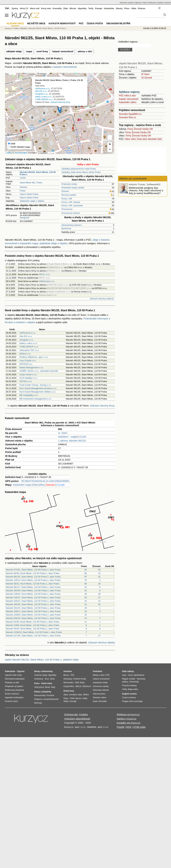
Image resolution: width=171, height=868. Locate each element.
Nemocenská (40, 695)
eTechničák (134, 682)
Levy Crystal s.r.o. (28, 360)
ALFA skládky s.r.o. (28, 378)
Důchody (38, 703)
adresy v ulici (85, 51)
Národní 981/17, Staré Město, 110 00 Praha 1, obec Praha (33, 587)
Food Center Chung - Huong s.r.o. (35, 385)
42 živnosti (147, 78)
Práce (127, 8)
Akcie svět (35, 8)
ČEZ (72, 675)
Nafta (85, 698)
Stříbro (86, 695)
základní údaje (14, 51)
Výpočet (21, 671)
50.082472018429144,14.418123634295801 (45, 481)
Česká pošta (95, 23)
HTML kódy (139, 727)
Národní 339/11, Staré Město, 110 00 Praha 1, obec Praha (33, 611)
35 (86, 598)
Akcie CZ (24, 8)
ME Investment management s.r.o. (36, 399)
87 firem (145, 74)
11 (86, 622)
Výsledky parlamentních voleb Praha (79, 169)
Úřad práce (39, 687)
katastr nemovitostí (63, 51)
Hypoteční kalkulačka (14, 698)
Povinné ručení (11, 701)
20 (99, 604)
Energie (99, 8)
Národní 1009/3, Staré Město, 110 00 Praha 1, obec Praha (33, 615)
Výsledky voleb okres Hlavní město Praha (81, 172)
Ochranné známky (101, 686)
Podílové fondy (79, 679)
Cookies (83, 714)
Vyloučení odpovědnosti (77, 719)
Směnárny (39, 679)
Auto (124, 675)
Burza (66, 675)
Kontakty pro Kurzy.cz (129, 723)
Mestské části (155, 139)
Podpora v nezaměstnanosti (46, 699)
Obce (128, 139)
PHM (72, 698)
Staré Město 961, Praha (31, 183)
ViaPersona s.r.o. (43, 88)
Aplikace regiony (129, 92)
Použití (121, 727)
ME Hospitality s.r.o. (29, 395)
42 (99, 577)
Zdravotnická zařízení (71, 225)
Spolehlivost (139, 675)
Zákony (119, 8)
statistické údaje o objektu (54, 243)
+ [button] (110, 145)
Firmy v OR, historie (71, 202)
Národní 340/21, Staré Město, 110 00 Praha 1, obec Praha (33, 601)
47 (99, 598)
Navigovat (24, 218)
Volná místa (47, 683)
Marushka (39, 485)
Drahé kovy (69, 691)
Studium (168, 3)
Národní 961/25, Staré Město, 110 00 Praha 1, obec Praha (33, 577)
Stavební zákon (100, 698)
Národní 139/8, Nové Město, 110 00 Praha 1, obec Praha (32, 625)
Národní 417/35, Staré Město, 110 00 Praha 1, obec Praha (33, 636)
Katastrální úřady (100, 683)
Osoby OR (147, 129)
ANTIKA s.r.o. (26, 381)
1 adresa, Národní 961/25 (72, 441)
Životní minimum (12, 694)
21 (86, 604)
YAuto (145, 3)
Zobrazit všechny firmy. (60, 102)
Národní (23, 187)
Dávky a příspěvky (43, 692)
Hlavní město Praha (29, 194)
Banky (37, 671)
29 (99, 584)
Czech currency (129, 698)
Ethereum (87, 686)
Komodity (57, 8)
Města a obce (99, 675)
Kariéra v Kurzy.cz (127, 719)
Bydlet (160, 3)
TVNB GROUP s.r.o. (44, 99)
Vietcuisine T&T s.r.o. (29, 350)
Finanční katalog (129, 686)
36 (99, 570)
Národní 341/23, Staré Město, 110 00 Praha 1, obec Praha (33, 608)
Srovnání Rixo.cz (128, 117)
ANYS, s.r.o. (44, 274)
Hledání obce (15, 23)
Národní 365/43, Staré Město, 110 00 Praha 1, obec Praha (33, 604)
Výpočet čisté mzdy (13, 675)
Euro (47, 679)
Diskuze (142, 8)
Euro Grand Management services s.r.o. (38, 388)
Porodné (50, 695)
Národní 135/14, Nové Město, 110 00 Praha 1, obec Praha (33, 580)
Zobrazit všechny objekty (102, 642)
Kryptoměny (69, 686)
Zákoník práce (99, 694)
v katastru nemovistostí (64, 67)
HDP (77, 683)
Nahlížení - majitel (68, 437)
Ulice (133, 139)
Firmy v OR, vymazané (72, 206)
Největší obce (36, 23)
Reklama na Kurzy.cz (128, 714)
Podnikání (97, 671)
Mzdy (82, 683)
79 (86, 580)
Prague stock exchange (132, 701)
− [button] (110, 150)
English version (129, 694)
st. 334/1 (63, 433)
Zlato (66, 8)
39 (86, 594)
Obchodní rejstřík (127, 3)
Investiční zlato (75, 695)
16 (86, 615)
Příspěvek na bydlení (14, 686)
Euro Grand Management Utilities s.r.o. (38, 392)
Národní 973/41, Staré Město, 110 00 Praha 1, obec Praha (33, 570)
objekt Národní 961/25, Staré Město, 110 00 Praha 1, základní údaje (42, 660)
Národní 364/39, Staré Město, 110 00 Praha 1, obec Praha (33, 591)
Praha (23, 191)
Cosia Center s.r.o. (28, 374)
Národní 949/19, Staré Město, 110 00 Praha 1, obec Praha (33, 618)
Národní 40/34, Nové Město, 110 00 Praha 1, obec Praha (32, 629)
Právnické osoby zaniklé (73, 188)
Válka (134, 8)
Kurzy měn (46, 8)
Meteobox (153, 3)
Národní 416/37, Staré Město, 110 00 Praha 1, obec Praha (33, 598)
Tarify (91, 8)
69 (86, 584)
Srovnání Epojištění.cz (130, 114)
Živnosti (65, 191)
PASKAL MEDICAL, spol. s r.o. (34, 357)
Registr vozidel (129, 679)
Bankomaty (47, 671)
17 (99, 636)
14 (99, 601)
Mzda (47, 687)
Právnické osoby (69, 184)
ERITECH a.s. (26, 364)
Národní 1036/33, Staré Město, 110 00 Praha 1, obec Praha (34, 632)
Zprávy (15, 8)
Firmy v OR (67, 199)
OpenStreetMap (21, 153)
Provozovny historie (71, 213)
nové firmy (42, 51)
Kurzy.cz (8, 28)
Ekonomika (68, 683)
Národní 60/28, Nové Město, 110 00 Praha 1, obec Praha (32, 573)
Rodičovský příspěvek (14, 690)
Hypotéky (82, 8)
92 (86, 570)
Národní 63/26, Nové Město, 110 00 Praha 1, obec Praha (32, 622)
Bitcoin (73, 8)
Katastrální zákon (128, 102)
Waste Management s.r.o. (31, 367)
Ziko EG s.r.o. (41, 91)
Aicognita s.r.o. (42, 94)
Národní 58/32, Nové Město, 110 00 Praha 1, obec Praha (32, 584)
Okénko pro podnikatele (133, 178)
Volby (124, 689)
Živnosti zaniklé (69, 195)
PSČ (81, 23)
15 (99, 573)
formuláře (103, 701)
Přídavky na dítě (12, 683)
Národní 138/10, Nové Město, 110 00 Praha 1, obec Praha (33, 594)
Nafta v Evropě (70, 701)
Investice (68, 671)
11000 (23, 178)
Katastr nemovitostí (129, 99)
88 (86, 573)
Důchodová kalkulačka (15, 679)
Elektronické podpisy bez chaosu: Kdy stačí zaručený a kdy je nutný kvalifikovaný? (146, 190)
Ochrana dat (71, 714)
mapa (29, 51)
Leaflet (9, 153)
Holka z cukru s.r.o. (43, 97)
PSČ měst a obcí (127, 96)
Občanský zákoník (101, 690)
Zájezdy (138, 3)
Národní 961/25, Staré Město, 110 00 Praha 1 (48, 28)
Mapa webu (133, 689)
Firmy (130, 129)
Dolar (52, 679)
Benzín (78, 698)
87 (86, 577)
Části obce (142, 139)
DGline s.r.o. (25, 354)
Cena (130, 675)
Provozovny (67, 209)
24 (86, 601)
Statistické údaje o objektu (32, 201)
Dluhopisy (68, 679)
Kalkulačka (109, 8)
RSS (129, 727)
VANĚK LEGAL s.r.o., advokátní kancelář (39, 371)
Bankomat (66, 228)
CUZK (83, 437)
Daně (95, 701)
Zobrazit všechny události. (102, 299)
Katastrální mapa (22, 485)
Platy (53, 687)
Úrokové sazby (41, 675)
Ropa (66, 698)
